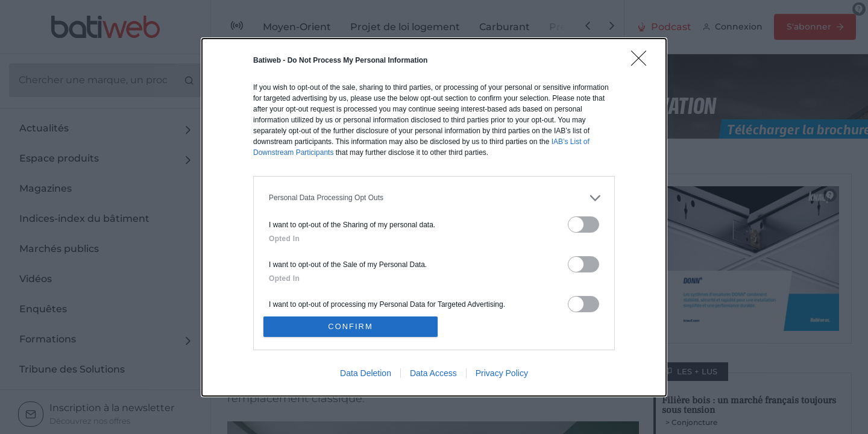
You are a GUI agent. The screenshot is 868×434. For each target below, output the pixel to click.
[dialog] (434, 217)
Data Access (433, 373)
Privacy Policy (502, 373)
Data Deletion (366, 373)
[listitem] (434, 197)
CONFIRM (351, 326)
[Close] (643, 61)
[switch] (583, 224)
